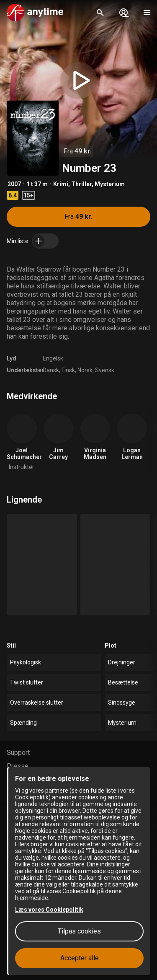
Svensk (105, 370)
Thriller (81, 184)
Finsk (68, 370)
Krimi (61, 184)
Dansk (51, 370)
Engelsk (53, 358)
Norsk (85, 370)
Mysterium (110, 184)
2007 (14, 184)
